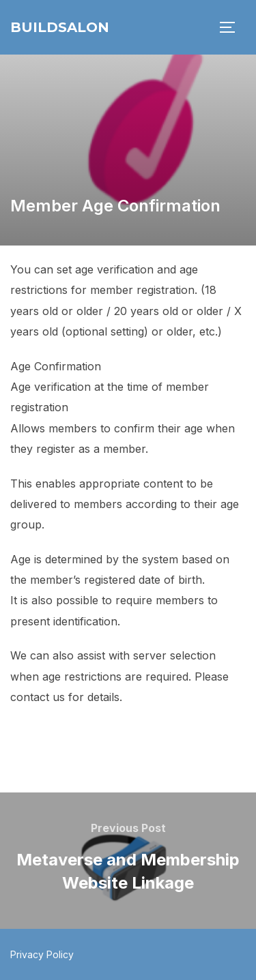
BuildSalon (60, 27)
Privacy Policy (42, 954)
